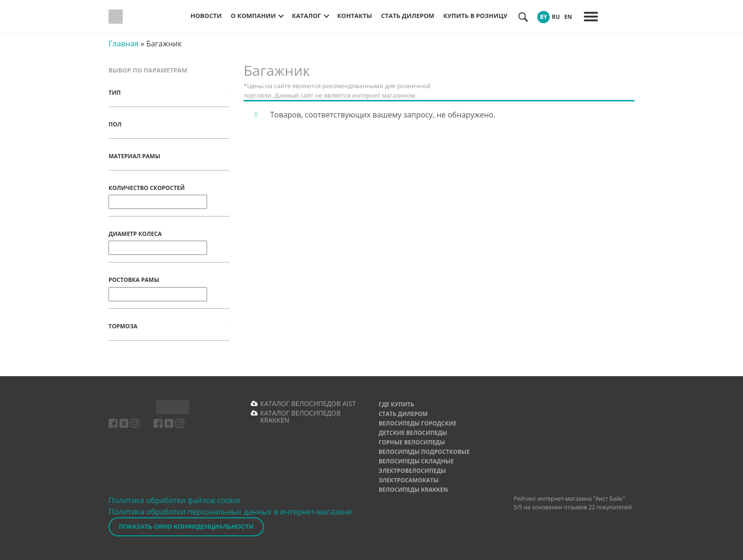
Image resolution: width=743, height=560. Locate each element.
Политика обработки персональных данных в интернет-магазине (230, 512)
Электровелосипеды (412, 471)
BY (544, 17)
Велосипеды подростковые (424, 452)
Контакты (355, 16)
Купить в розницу (476, 16)
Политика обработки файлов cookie (174, 500)
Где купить (396, 404)
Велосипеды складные (416, 461)
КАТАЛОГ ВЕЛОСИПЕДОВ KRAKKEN (300, 416)
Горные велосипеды (412, 442)
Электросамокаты (409, 480)
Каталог (307, 16)
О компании (253, 16)
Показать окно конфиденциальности (186, 527)
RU (556, 17)
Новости (206, 16)
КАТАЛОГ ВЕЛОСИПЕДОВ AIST (308, 403)
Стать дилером (408, 16)
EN (568, 17)
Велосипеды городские (417, 423)
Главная (123, 44)
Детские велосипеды (413, 433)
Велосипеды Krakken (413, 490)
